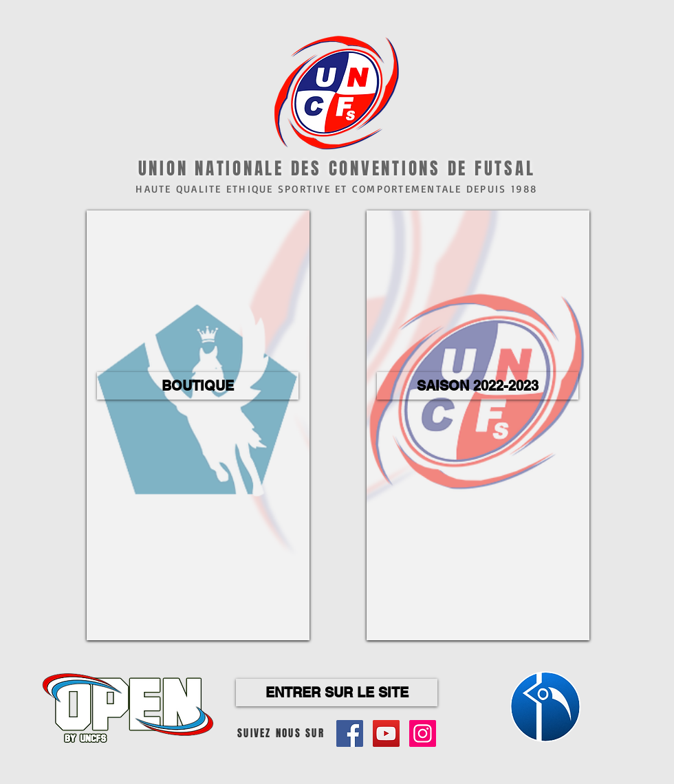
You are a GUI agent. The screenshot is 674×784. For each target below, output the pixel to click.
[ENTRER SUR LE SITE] (337, 693)
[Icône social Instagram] (423, 733)
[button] (198, 386)
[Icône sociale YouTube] (386, 733)
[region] (198, 425)
